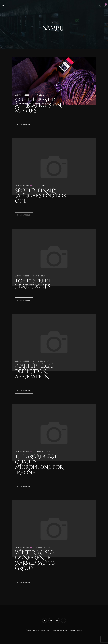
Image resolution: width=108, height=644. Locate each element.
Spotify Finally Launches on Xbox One (41, 196)
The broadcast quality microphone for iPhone (39, 465)
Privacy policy (76, 630)
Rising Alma (45, 630)
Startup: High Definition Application (34, 371)
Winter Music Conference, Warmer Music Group (35, 560)
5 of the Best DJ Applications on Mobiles (38, 105)
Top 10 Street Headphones (33, 284)
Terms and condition (60, 630)
